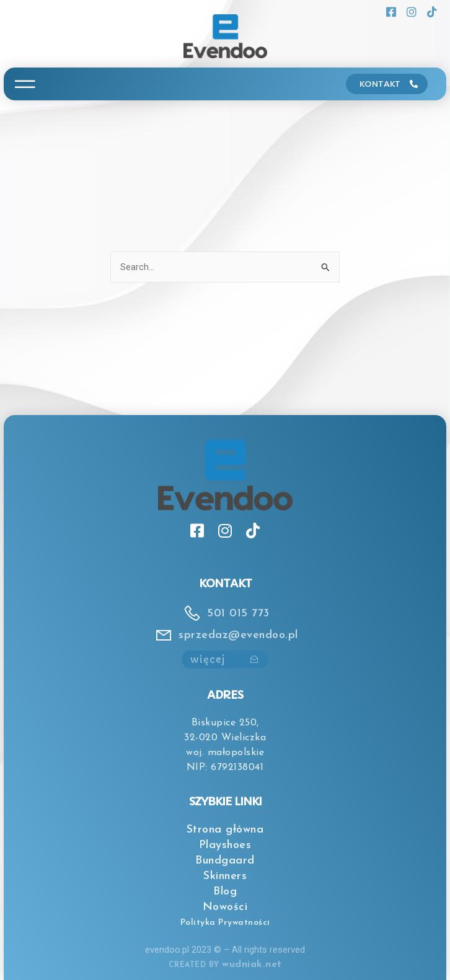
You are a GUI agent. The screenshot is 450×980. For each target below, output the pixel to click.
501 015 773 (238, 614)
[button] (25, 84)
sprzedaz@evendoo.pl (238, 635)
